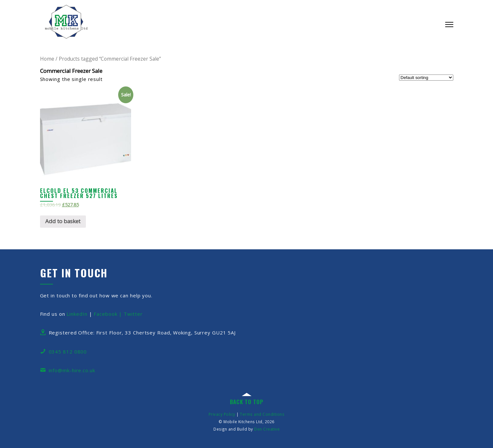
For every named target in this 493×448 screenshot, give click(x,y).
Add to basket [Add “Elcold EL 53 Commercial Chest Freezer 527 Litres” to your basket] (63, 221)
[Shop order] (426, 78)
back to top (247, 402)
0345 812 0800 (68, 352)
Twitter (133, 314)
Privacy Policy (222, 414)
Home (47, 59)
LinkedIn (77, 314)
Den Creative (267, 429)
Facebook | (109, 314)
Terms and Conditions (262, 414)
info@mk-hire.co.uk (72, 370)
